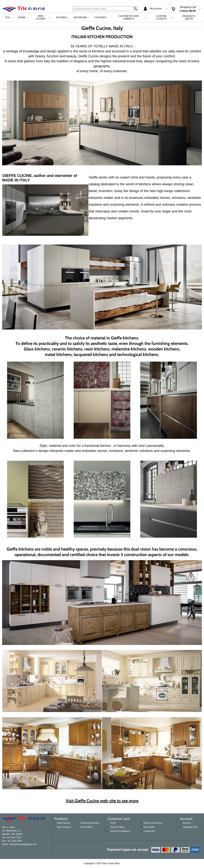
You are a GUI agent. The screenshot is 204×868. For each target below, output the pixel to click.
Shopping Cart (190, 827)
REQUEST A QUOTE (189, 17)
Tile (7, 17)
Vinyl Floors (41, 17)
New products (64, 827)
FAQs (113, 823)
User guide (149, 827)
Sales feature (64, 823)
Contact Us (149, 831)
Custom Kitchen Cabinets (129, 17)
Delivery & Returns (153, 823)
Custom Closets (161, 17)
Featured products (90, 823)
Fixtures (100, 17)
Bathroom (80, 17)
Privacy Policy (117, 827)
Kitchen (61, 17)
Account (187, 823)
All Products (87, 827)
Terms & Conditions (120, 831)
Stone (21, 17)
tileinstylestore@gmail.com (23, 844)
